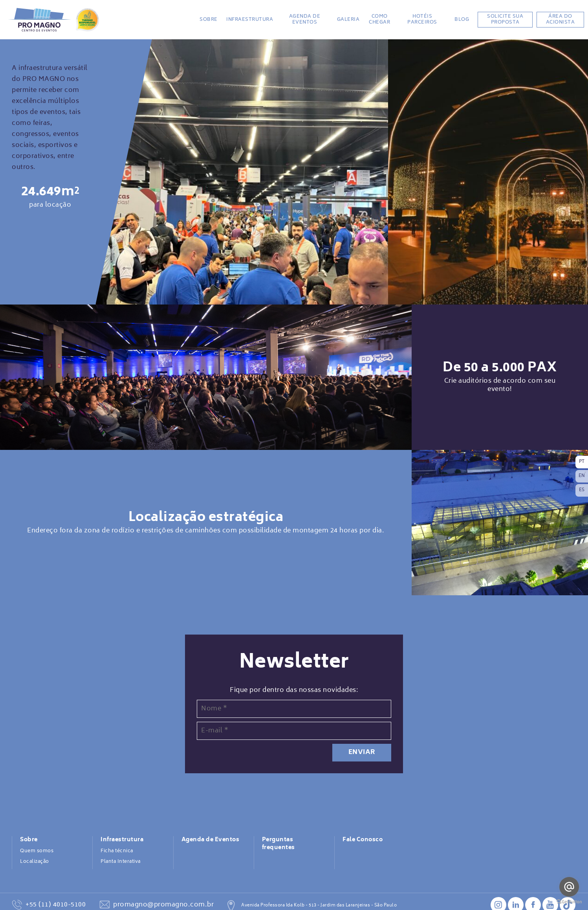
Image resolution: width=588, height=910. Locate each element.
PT (582, 462)
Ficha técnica (117, 851)
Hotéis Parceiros (422, 19)
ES (582, 490)
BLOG (462, 20)
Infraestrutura (250, 20)
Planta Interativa (121, 862)
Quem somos (37, 851)
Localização (35, 862)
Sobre (209, 20)
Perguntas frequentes (278, 844)
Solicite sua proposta (505, 19)
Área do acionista (561, 19)
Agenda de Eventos (305, 19)
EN (582, 476)
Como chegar (379, 19)
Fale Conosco (363, 840)
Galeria (348, 20)
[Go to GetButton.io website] (569, 902)
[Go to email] (569, 887)
